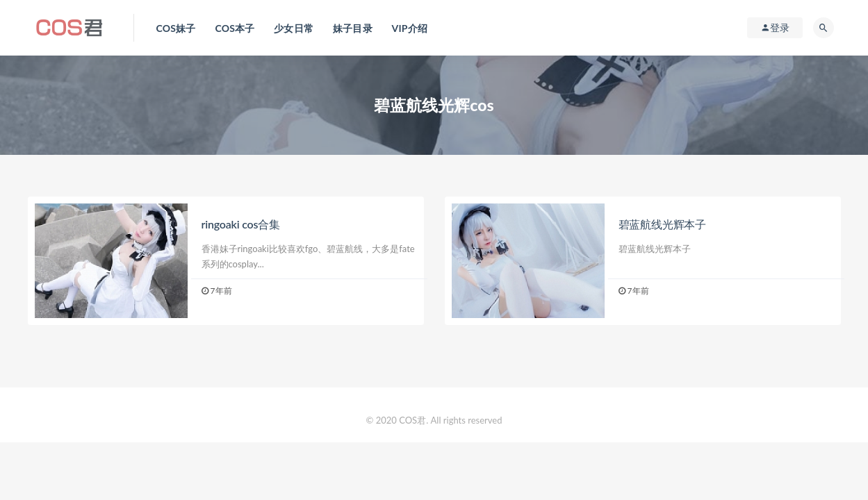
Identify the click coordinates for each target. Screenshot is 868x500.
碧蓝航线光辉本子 (662, 224)
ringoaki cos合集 (241, 224)
